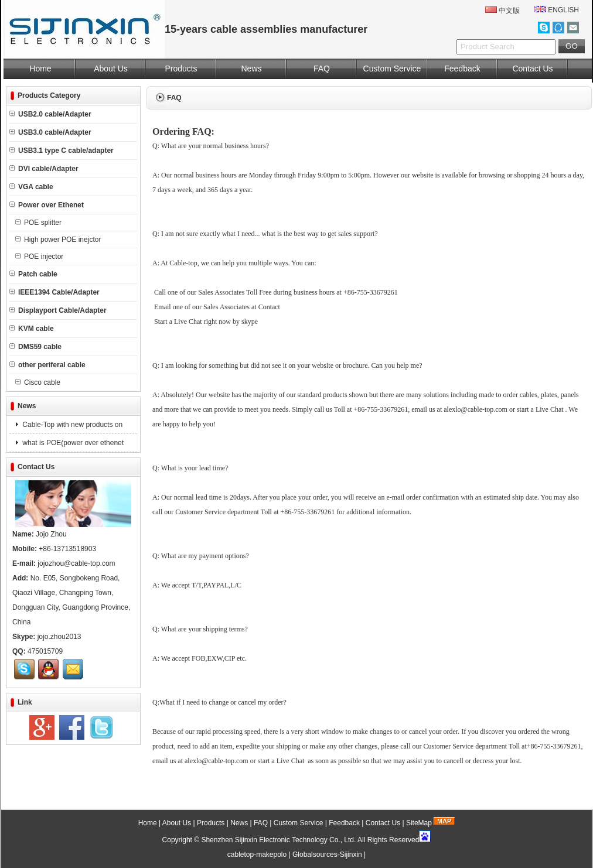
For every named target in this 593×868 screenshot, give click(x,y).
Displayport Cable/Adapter (58, 310)
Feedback (462, 69)
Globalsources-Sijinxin (327, 855)
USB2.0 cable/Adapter (50, 114)
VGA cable (31, 187)
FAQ (322, 69)
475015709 (45, 651)
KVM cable (32, 329)
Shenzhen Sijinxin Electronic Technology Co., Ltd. (278, 840)
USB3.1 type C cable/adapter (62, 151)
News (251, 69)
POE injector (39, 257)
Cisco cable (38, 382)
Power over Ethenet (47, 205)
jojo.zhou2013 (59, 637)
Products (181, 69)
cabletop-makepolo (257, 855)
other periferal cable (47, 365)
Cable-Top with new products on (71, 425)
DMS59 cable (35, 347)
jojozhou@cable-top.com (76, 563)
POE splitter (38, 223)
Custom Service (392, 69)
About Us (111, 69)
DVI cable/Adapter (44, 169)
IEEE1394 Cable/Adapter (54, 292)
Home (40, 69)
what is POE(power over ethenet (72, 443)
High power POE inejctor (58, 240)
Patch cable (33, 274)
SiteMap (419, 823)
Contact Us (532, 69)
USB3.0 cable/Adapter (50, 132)
